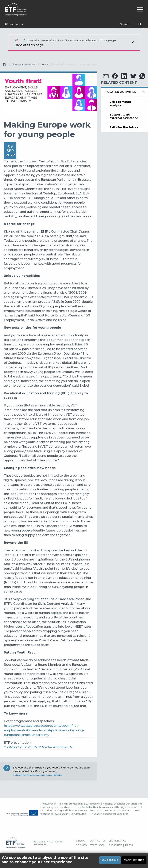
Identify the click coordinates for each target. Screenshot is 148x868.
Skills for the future (124, 127)
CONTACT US (98, 841)
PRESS (129, 845)
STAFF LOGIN (98, 845)
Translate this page (29, 45)
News (45, 64)
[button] (106, 76)
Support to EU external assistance (124, 116)
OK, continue (110, 860)
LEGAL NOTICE (118, 841)
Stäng (133, 42)
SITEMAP (81, 841)
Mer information (134, 860)
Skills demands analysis (120, 104)
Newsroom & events (23, 64)
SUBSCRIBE (115, 845)
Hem (5, 65)
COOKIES (81, 845)
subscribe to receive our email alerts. (38, 775)
